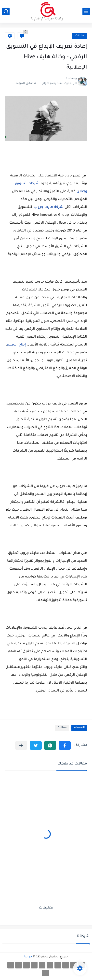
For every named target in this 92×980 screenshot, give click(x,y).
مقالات (79, 36)
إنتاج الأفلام (17, 345)
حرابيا (28, 957)
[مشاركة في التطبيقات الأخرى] (21, 745)
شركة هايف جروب (48, 207)
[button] (65, 745)
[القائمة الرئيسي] (86, 11)
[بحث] (6, 11)
